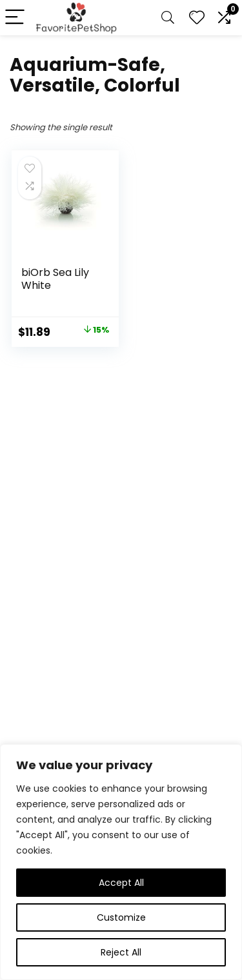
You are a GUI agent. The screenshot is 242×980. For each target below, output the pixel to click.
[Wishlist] (197, 18)
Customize (121, 917)
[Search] (168, 18)
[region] (121, 862)
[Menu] (15, 18)
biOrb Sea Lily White (55, 279)
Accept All (121, 883)
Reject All (121, 952)
